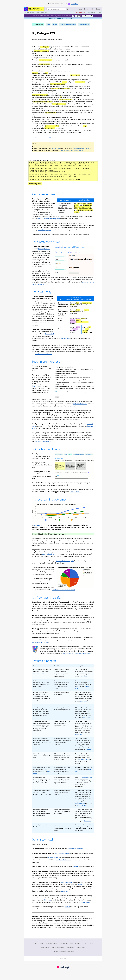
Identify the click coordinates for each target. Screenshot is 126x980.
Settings (99, 9)
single (79, 99)
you (63, 60)
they (72, 51)
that (72, 47)
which (63, 106)
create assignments (82, 809)
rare (50, 73)
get (56, 77)
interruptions (36, 132)
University (79, 88)
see (36, 60)
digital (34, 84)
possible (35, 49)
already (34, 108)
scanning (72, 104)
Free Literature (75, 947)
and (59, 80)
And (88, 75)
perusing (73, 315)
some (80, 80)
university (54, 95)
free (83, 80)
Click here (47, 903)
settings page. (56, 148)
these (42, 113)
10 (79, 16)
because (68, 51)
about (59, 56)
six (78, 97)
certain (45, 49)
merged (38, 113)
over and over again (45, 60)
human (36, 130)
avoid (84, 306)
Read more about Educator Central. (64, 593)
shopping (42, 106)
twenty (45, 58)
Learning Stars (65, 342)
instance (47, 56)
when (36, 93)
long (38, 121)
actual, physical (80, 82)
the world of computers (57, 84)
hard (51, 82)
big (82, 75)
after (40, 124)
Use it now (64, 895)
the (57, 64)
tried (40, 130)
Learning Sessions (44, 252)
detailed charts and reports (65, 564)
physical (71, 82)
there (91, 75)
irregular (52, 47)
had (60, 47)
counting (77, 47)
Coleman (73, 93)
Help (92, 9)
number (71, 71)
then (33, 113)
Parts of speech (84, 24)
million (72, 126)
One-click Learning (58, 951)
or (47, 132)
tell (89, 113)
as (35, 64)
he (77, 124)
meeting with (45, 47)
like (52, 71)
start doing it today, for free (43, 357)
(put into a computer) (65, 99)
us (70, 47)
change (61, 49)
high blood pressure (85, 212)
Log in (100, 13)
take (38, 91)
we (52, 75)
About (42, 947)
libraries (77, 110)
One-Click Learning (67, 886)
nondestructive (53, 117)
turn (88, 119)
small (35, 119)
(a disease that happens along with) (83, 210)
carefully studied (50, 128)
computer (82, 102)
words (82, 47)
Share (55, 24)
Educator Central (40, 529)
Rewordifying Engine (44, 233)
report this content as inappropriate (42, 138)
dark (48, 67)
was (33, 77)
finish (79, 132)
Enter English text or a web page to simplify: (42, 160)
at (49, 130)
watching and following (42, 51)
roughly (36, 58)
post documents (80, 807)
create (60, 113)
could (49, 77)
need (56, 75)
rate (51, 86)
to (38, 49)
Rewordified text (38, 24)
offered (89, 95)
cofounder (64, 80)
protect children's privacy (40, 646)
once (63, 56)
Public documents (42, 13)
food (44, 132)
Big (34, 33)
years (54, 91)
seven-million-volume (83, 86)
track (41, 49)
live (47, 84)
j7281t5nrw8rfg (63, 173)
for (43, 56)
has (44, 126)
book (60, 60)
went (40, 56)
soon (36, 67)
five (70, 56)
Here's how (36, 390)
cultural (56, 49)
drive (91, 102)
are (86, 51)
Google (40, 80)
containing (69, 113)
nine (67, 124)
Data (40, 33)
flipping (58, 86)
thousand (75, 56)
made (86, 47)
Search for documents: (46, 9)
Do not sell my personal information (63, 955)
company (90, 104)
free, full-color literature (63, 863)
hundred (49, 91)
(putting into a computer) (40, 95)
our (39, 47)
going (47, 80)
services (41, 97)
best (77, 113)
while (41, 121)
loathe (78, 313)
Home (80, 9)
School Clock (82, 888)
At (46, 86)
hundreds (69, 110)
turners (48, 119)
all (76, 104)
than (64, 126)
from (64, 110)
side (51, 67)
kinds (50, 49)
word (37, 56)
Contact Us (70, 951)
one (37, 64)
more (84, 64)
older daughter (82, 207)
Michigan (88, 88)
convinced (65, 47)
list (46, 106)
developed (43, 117)
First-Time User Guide (62, 857)
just (54, 86)
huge (85, 126)
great (51, 80)
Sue (68, 93)
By (33, 47)
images (58, 121)
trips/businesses (44, 64)
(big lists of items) (50, 113)
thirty (68, 126)
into (43, 67)
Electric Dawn (85, 906)
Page (73, 80)
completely (89, 93)
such (38, 88)
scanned (40, 108)
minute (84, 130)
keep (54, 106)
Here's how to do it (76, 495)
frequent (35, 53)
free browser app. (87, 781)
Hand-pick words (87, 16)
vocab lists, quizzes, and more (81, 148)
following (54, 119)
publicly (81, 124)
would (55, 82)
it (89, 47)
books (67, 75)
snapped (52, 121)
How (48, 82)
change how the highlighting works (49, 222)
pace (62, 130)
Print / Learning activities (68, 24)
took (34, 86)
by (57, 128)
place (43, 77)
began (36, 82)
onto (76, 102)
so (88, 51)
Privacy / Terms (88, 947)
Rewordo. (76, 870)
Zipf (56, 67)
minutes (42, 86)
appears (54, 56)
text (66, 121)
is (60, 51)
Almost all (35, 73)
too (71, 117)
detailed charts (50, 337)
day (35, 121)
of (52, 49)
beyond (53, 64)
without (89, 130)
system (67, 117)
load (72, 102)
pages (50, 58)
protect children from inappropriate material (77, 657)
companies (86, 110)
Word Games (45, 951)
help (50, 106)
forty (38, 86)
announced (88, 124)
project (54, 99)
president (59, 93)
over (65, 49)
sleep (50, 132)
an (91, 113)
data (85, 75)
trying (70, 64)
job (61, 97)
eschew (86, 313)
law (60, 67)
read (66, 60)
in (53, 60)
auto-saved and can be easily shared (72, 150)
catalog (52, 110)
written (51, 115)
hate (78, 306)
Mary (65, 93)
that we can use (75, 75)
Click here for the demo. (75, 852)
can (38, 128)
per (80, 130)
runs (40, 67)
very (62, 71)
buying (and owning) (59, 104)
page (44, 119)
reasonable (56, 130)
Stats (48, 24)
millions (61, 75)
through (63, 86)
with (36, 99)
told (78, 93)
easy (62, 51)
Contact (67, 910)
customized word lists (80, 407)
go (52, 77)
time (69, 49)
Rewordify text (35, 187)
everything (63, 102)
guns (55, 80)
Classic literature (30, 13)
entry (33, 115)
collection (90, 126)
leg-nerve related (83, 214)
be (59, 82)
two (67, 130)
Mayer (68, 119)
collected (42, 110)
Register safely (91, 13)
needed (34, 106)
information (58, 110)
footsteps (74, 119)
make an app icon (85, 763)
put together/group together (43, 102)
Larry (69, 80)
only (36, 77)
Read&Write (74, 4)
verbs (57, 47)
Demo (86, 9)
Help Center (64, 947)
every (67, 56)
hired (83, 119)
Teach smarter (80, 13)
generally (89, 64)
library (87, 82)
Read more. (84, 680)
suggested (50, 97)
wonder (43, 82)
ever (86, 99)
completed (72, 97)
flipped (48, 124)
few (65, 71)
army (38, 119)
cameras (46, 121)
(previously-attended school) (61, 88)
